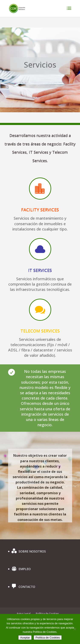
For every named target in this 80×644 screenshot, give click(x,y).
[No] (75, 629)
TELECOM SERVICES (40, 331)
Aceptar (25, 638)
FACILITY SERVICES (40, 210)
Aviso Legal (24, 614)
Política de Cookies (47, 614)
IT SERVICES (40, 270)
